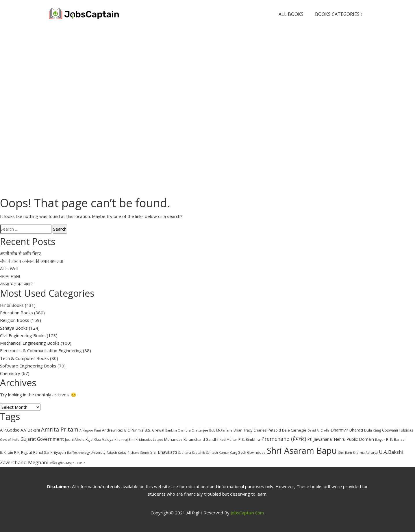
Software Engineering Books (28, 366)
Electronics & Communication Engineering (41, 350)
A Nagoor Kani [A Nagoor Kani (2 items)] (90, 430)
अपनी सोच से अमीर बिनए (20, 253)
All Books (291, 14)
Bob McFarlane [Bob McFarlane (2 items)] (221, 430)
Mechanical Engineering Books (30, 343)
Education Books (16, 313)
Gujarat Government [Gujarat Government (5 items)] (42, 439)
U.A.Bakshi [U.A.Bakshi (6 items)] (391, 452)
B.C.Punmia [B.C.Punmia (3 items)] (134, 430)
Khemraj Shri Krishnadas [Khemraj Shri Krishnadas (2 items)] (133, 440)
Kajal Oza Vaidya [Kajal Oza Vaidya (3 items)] (99, 439)
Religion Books (15, 320)
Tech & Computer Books (24, 358)
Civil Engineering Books (23, 335)
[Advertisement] (208, 72)
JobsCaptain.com (247, 513)
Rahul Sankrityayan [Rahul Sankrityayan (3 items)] (50, 452)
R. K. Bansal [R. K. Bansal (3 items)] (396, 439)
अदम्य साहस (10, 276)
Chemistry (10, 373)
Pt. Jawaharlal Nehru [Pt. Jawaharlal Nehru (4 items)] (326, 439)
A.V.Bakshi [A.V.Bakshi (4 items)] (30, 430)
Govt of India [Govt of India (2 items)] (10, 440)
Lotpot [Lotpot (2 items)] (158, 440)
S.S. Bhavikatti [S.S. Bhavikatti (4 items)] (164, 452)
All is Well (9, 268)
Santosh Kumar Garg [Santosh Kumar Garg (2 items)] (222, 453)
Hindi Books (12, 305)
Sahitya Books (14, 328)
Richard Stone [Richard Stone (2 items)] (138, 453)
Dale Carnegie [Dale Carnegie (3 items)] (294, 430)
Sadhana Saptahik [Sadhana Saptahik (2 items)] (191, 453)
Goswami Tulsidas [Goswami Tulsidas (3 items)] (398, 430)
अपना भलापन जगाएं (16, 284)
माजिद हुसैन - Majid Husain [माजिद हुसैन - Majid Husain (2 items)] (68, 463)
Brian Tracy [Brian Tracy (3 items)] (243, 430)
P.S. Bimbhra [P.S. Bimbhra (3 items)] (249, 439)
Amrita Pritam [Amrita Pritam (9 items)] (60, 429)
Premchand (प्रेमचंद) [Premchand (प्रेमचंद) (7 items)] (284, 439)
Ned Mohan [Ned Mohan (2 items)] (228, 440)
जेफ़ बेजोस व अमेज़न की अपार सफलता (32, 261)
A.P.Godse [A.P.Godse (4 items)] (10, 430)
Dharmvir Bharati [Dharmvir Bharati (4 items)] (347, 430)
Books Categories (339, 14)
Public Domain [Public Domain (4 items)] (360, 439)
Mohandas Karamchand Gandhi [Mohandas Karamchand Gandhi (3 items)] (191, 439)
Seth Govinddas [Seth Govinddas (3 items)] (252, 452)
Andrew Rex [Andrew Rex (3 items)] (113, 430)
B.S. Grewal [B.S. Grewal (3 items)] (154, 430)
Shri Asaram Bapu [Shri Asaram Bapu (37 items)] (302, 451)
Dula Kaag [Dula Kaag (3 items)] (373, 430)
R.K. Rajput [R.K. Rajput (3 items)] (23, 452)
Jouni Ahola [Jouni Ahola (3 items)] (75, 439)
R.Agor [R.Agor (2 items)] (380, 440)
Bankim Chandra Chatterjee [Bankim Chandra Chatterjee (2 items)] (187, 430)
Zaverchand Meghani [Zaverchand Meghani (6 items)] (24, 462)
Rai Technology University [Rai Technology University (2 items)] (86, 453)
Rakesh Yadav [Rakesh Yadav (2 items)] (116, 453)
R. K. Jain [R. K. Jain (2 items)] (7, 453)
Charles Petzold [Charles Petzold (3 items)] (267, 430)
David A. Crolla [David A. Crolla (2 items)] (318, 430)
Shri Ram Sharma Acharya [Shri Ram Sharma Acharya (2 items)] (358, 453)
